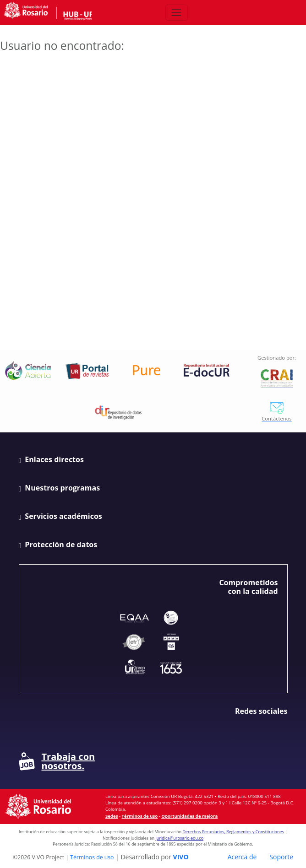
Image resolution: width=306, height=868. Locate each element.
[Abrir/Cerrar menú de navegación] (177, 13)
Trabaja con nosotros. (57, 761)
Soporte (281, 857)
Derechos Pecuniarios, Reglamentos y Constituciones (233, 832)
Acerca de (242, 857)
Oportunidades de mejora (189, 816)
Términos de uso (140, 816)
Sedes (112, 816)
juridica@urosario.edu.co (179, 838)
